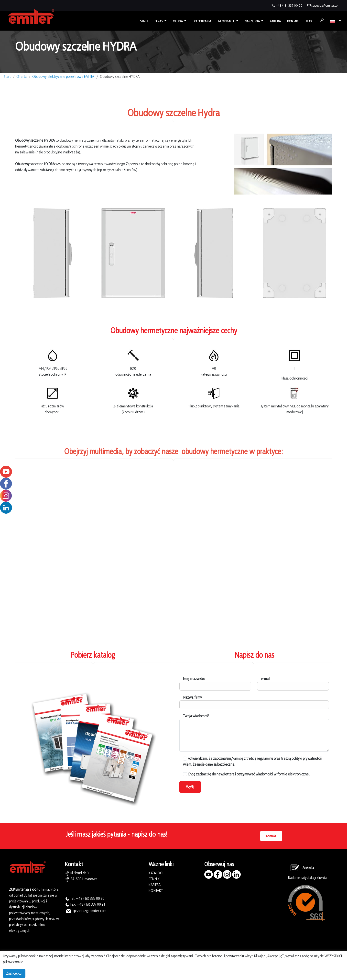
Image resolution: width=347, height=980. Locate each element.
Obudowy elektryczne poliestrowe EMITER (63, 76)
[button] (335, 21)
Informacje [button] (226, 21)
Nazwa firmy (192, 697)
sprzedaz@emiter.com (326, 6)
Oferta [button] (178, 21)
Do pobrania (202, 21)
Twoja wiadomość (196, 716)
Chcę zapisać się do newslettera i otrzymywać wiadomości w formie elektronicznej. (246, 774)
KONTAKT (156, 891)
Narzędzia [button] (253, 21)
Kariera (275, 21)
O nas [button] (159, 21)
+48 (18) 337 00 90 (289, 6)
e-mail (265, 679)
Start (144, 21)
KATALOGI (156, 873)
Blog (310, 21)
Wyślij (190, 787)
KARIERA (155, 885)
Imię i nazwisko (194, 679)
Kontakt (293, 21)
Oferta (22, 76)
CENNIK (154, 879)
